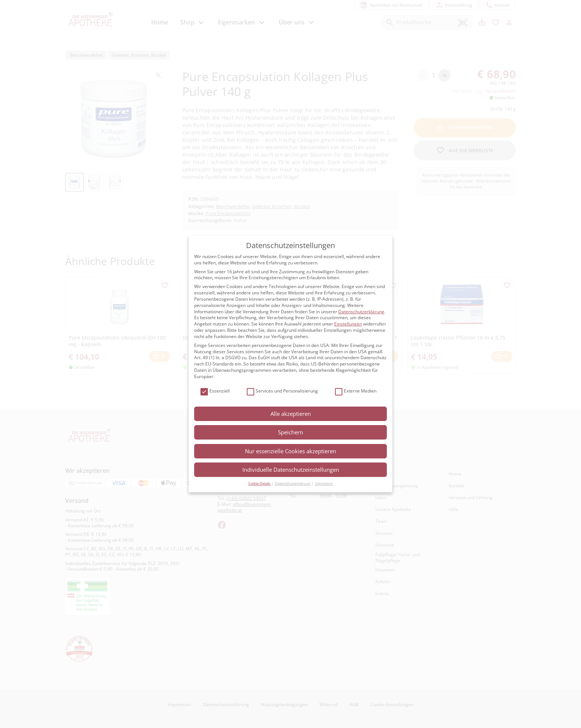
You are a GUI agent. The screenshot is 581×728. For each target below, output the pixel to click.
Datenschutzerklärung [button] (293, 483)
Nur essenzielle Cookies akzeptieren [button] (290, 451)
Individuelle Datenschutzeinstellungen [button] (291, 470)
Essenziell (215, 391)
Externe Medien (356, 391)
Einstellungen (348, 324)
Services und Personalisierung (282, 391)
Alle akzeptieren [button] (291, 414)
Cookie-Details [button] (260, 483)
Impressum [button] (324, 483)
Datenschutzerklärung (361, 312)
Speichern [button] (290, 432)
